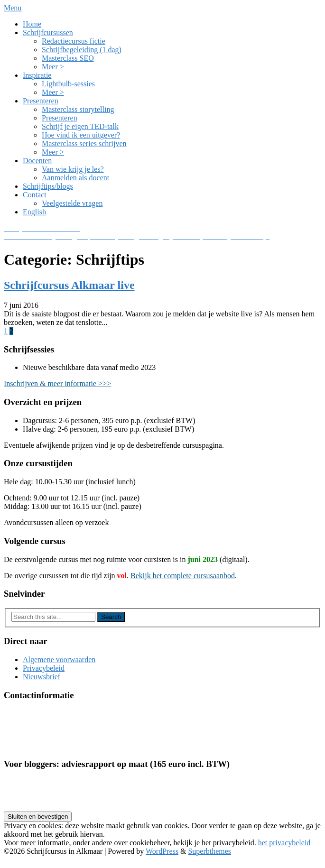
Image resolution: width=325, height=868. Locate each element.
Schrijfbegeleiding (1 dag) (82, 50)
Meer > (53, 67)
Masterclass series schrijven (84, 143)
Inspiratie (37, 75)
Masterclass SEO (68, 58)
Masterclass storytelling (78, 109)
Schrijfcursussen (48, 32)
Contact (35, 195)
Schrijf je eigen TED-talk (80, 126)
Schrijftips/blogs (48, 186)
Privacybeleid (44, 668)
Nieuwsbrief (42, 677)
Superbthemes (209, 851)
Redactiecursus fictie (74, 41)
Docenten (37, 161)
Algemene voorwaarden (59, 660)
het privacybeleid (284, 843)
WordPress (162, 851)
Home (32, 24)
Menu (13, 8)
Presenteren (41, 101)
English (34, 212)
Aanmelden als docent (75, 178)
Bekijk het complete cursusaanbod (183, 576)
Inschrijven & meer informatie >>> (57, 383)
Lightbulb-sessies (68, 84)
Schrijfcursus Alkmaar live (69, 285)
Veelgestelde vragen (72, 203)
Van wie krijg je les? (73, 169)
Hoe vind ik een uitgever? (81, 135)
